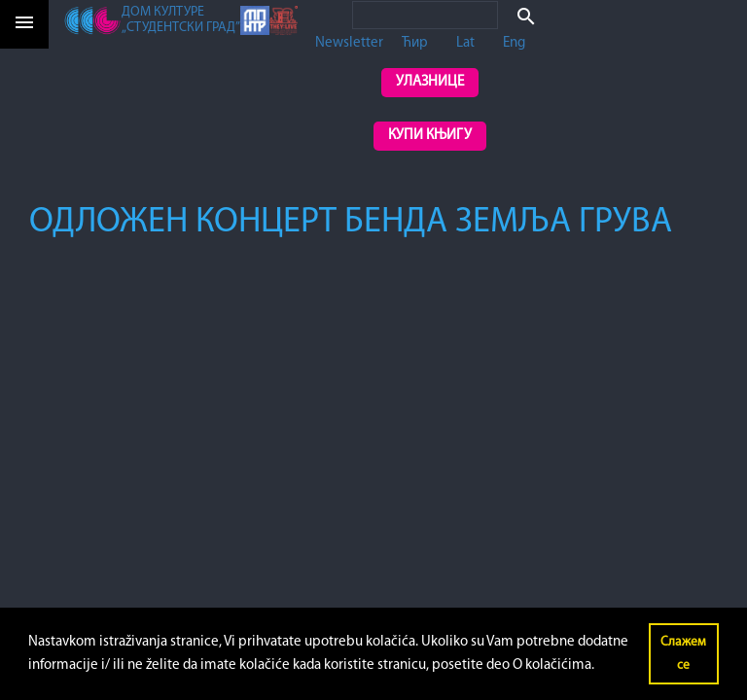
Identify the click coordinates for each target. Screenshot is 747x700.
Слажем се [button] (683, 654)
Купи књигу (430, 136)
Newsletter (349, 43)
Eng (514, 43)
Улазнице (430, 82)
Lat (465, 43)
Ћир (415, 43)
